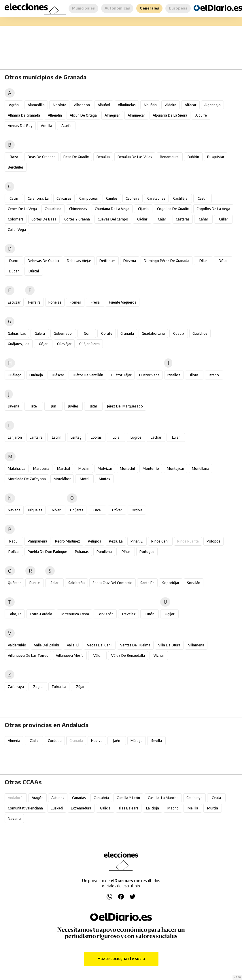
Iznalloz (174, 375)
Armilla (47, 126)
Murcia (213, 808)
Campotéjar (89, 198)
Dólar (223, 261)
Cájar (162, 219)
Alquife (201, 115)
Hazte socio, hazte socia (121, 959)
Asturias (58, 798)
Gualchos (200, 333)
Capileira (133, 198)
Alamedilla (36, 105)
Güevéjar (64, 344)
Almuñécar (136, 115)
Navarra (14, 819)
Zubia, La (59, 687)
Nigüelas (35, 510)
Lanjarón (15, 437)
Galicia (105, 808)
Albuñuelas (127, 105)
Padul (14, 541)
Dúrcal (34, 271)
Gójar (43, 344)
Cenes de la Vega (22, 209)
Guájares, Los (19, 344)
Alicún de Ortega (83, 115)
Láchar (156, 437)
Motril (85, 479)
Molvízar (105, 469)
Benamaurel (170, 157)
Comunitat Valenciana (25, 808)
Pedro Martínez (68, 541)
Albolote (59, 105)
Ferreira (34, 302)
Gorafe (107, 333)
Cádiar (142, 219)
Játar (93, 406)
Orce (97, 510)
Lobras (96, 437)
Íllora (194, 375)
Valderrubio (17, 645)
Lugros (136, 437)
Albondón (82, 105)
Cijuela (143, 209)
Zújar (80, 687)
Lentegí (76, 437)
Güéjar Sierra (89, 344)
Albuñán (150, 105)
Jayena (14, 406)
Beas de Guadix (76, 157)
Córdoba (55, 741)
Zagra (38, 687)
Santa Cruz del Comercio (113, 583)
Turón (150, 614)
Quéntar (14, 583)
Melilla (193, 808)
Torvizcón (105, 614)
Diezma (130, 261)
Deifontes (107, 261)
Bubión (193, 157)
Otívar (117, 510)
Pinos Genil (160, 541)
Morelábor (62, 479)
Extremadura (81, 808)
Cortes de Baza (44, 219)
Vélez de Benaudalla (128, 655)
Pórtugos (147, 552)
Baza (14, 157)
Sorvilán (194, 583)
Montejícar (175, 469)
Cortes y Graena (77, 219)
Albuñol (104, 105)
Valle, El (73, 645)
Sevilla (157, 741)
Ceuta (216, 798)
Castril (203, 198)
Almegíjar (112, 115)
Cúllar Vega (17, 230)
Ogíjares (77, 510)
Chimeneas (78, 209)
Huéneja (36, 375)
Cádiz (34, 741)
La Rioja (153, 808)
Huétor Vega (149, 375)
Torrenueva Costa (74, 614)
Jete (34, 406)
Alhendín (55, 115)
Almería (14, 741)
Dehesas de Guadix (43, 261)
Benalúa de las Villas (135, 157)
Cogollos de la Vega (213, 209)
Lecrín (57, 437)
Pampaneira (37, 541)
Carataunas (156, 198)
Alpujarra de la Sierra (170, 115)
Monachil (127, 469)
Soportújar (171, 583)
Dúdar (14, 271)
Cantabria (101, 798)
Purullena (104, 552)
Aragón (38, 798)
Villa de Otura (169, 645)
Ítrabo (214, 375)
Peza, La (116, 541)
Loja (116, 437)
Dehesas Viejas (79, 261)
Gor (87, 333)
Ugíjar (170, 614)
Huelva (97, 741)
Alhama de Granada (24, 115)
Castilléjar (181, 198)
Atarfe (66, 126)
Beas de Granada (42, 157)
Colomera (16, 219)
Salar (54, 583)
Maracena (41, 469)
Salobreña (76, 583)
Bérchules (16, 167)
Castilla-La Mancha (163, 798)
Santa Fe (147, 583)
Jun (54, 406)
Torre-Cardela (41, 614)
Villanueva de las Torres (28, 655)
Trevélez (128, 614)
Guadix (179, 333)
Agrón (14, 105)
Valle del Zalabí (47, 645)
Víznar (159, 655)
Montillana (201, 469)
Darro (14, 261)
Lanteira (36, 437)
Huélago (15, 375)
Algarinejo (212, 105)
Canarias (79, 798)
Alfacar (190, 105)
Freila (95, 302)
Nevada (14, 510)
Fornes (75, 302)
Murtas (104, 479)
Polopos (213, 541)
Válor (98, 655)
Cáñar (203, 219)
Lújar (176, 437)
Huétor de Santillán (87, 375)
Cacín (14, 198)
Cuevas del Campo (113, 219)
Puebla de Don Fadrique (47, 552)
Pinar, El (137, 541)
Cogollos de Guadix (173, 209)
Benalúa (103, 157)
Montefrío (151, 469)
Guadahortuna (153, 333)
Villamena (196, 645)
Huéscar (57, 375)
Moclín (84, 469)
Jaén (117, 741)
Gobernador (63, 333)
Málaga (137, 741)
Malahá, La (17, 469)
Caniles (112, 198)
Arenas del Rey (20, 126)
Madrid (173, 808)
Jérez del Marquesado (125, 406)
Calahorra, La (38, 198)
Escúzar (14, 302)
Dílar (203, 261)
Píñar (126, 552)
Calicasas (64, 198)
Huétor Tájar (121, 375)
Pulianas (82, 552)
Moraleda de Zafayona (27, 479)
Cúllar (223, 219)
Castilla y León (128, 798)
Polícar (14, 552)
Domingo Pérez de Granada (167, 261)
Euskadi (57, 808)
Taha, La (15, 614)
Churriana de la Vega (112, 209)
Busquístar (216, 157)
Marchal (64, 469)
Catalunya (194, 798)
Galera (40, 333)
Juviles (73, 406)
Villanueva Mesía (70, 655)
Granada (127, 333)
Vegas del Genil (100, 645)
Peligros (94, 541)
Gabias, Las (17, 333)
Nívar (56, 510)
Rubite (35, 583)
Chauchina (53, 209)
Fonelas (55, 302)
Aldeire (171, 105)
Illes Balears (129, 808)
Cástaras (183, 219)
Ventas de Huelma (135, 645)
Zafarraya (16, 687)
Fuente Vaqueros (123, 302)
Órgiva (137, 510)
